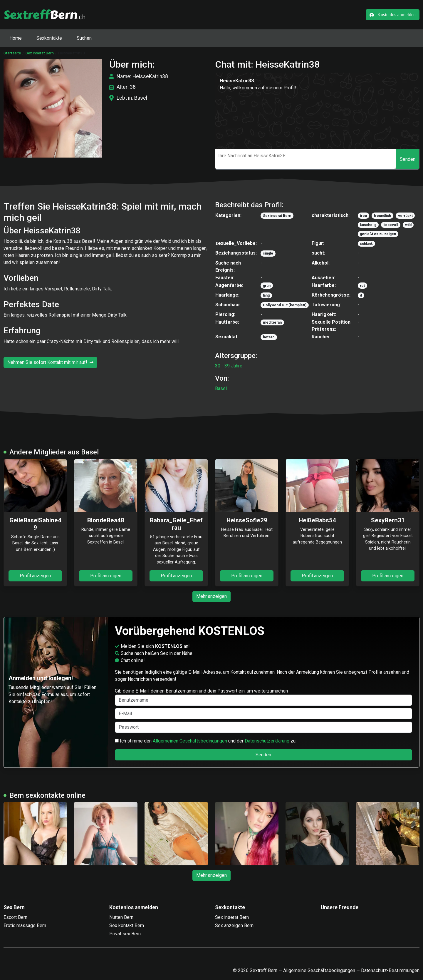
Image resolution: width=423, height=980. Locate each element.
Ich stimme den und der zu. (206, 741)
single (268, 253)
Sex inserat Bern (40, 53)
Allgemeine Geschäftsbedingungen (319, 970)
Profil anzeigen (35, 576)
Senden (408, 159)
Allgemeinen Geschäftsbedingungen (190, 741)
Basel (221, 388)
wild (408, 225)
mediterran (272, 322)
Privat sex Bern (125, 934)
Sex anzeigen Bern (234, 925)
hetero (269, 337)
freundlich (382, 216)
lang (266, 295)
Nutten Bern (121, 917)
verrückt (405, 216)
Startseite (12, 53)
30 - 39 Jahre (229, 366)
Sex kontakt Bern (127, 925)
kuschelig (368, 225)
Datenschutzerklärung (267, 741)
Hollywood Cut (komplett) (285, 305)
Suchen (84, 38)
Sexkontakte (49, 38)
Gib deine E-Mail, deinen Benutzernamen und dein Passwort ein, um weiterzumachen (264, 697)
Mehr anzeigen (211, 596)
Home (16, 38)
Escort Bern (15, 917)
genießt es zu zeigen (378, 234)
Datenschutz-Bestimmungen (390, 970)
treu (363, 216)
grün (267, 286)
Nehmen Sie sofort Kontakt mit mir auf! (50, 362)
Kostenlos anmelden (393, 15)
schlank (366, 244)
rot (362, 286)
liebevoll (391, 225)
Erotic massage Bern (25, 925)
